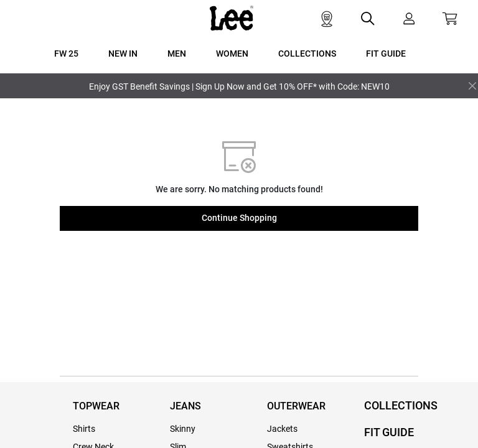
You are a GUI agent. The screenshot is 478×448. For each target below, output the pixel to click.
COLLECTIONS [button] (307, 54)
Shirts (84, 429)
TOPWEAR (96, 406)
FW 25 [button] (66, 54)
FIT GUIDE (389, 432)
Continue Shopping (239, 218)
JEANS (185, 406)
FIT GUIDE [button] (386, 54)
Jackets (282, 429)
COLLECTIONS (401, 405)
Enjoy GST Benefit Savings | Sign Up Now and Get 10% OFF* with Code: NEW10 (239, 86)
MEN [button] (177, 54)
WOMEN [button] (232, 54)
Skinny (183, 429)
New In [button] (123, 54)
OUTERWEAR (296, 406)
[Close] (472, 86)
